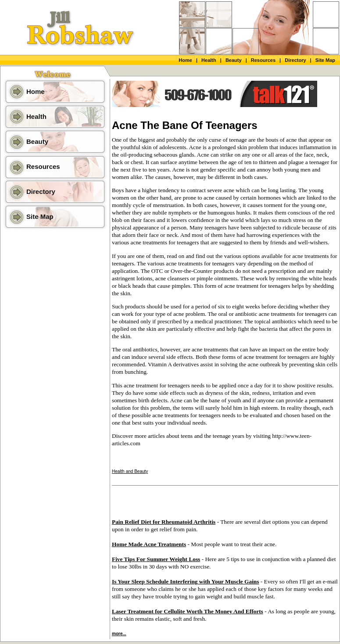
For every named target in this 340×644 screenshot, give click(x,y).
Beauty (234, 60)
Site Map (325, 60)
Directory (295, 60)
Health (209, 60)
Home (185, 60)
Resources (263, 60)
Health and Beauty (130, 471)
